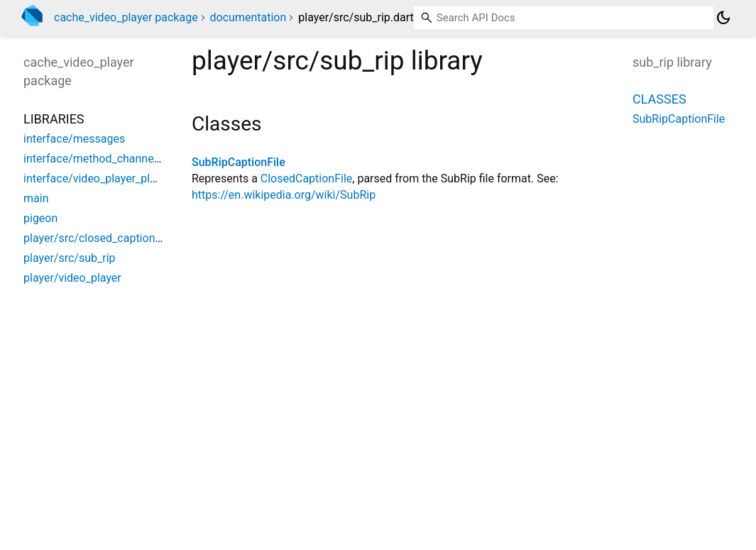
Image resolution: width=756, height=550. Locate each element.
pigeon (40, 218)
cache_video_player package (126, 17)
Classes (659, 99)
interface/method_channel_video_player (124, 159)
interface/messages (74, 139)
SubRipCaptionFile (239, 162)
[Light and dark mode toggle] (723, 18)
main (36, 198)
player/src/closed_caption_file (99, 238)
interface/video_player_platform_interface (129, 178)
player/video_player (72, 278)
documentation (248, 17)
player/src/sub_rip (70, 258)
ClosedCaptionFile (307, 178)
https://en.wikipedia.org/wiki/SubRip (284, 195)
